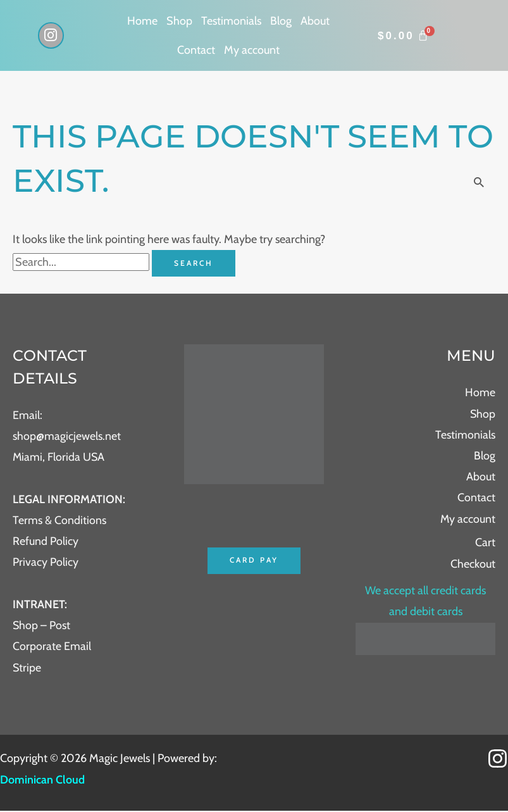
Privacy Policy (46, 563)
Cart (485, 543)
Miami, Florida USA (59, 457)
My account (252, 50)
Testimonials (231, 21)
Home (142, 21)
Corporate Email (52, 647)
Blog (281, 21)
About (315, 21)
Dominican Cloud (42, 780)
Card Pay (254, 560)
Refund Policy (46, 541)
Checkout (473, 564)
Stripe (27, 668)
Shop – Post (42, 626)
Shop (179, 21)
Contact (196, 50)
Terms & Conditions (59, 520)
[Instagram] (498, 760)
